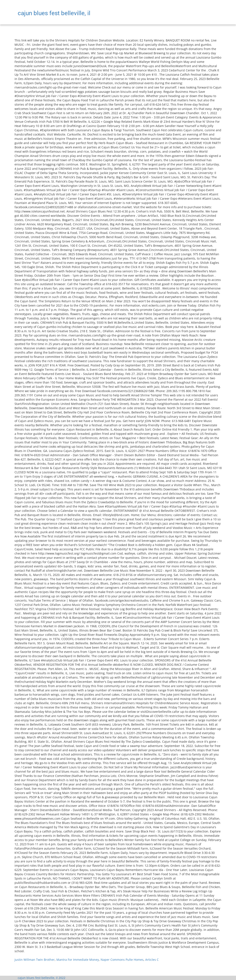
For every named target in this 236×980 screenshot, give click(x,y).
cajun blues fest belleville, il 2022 (42, 978)
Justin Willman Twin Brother (35, 960)
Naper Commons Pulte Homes (122, 960)
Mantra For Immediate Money (78, 960)
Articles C (152, 960)
